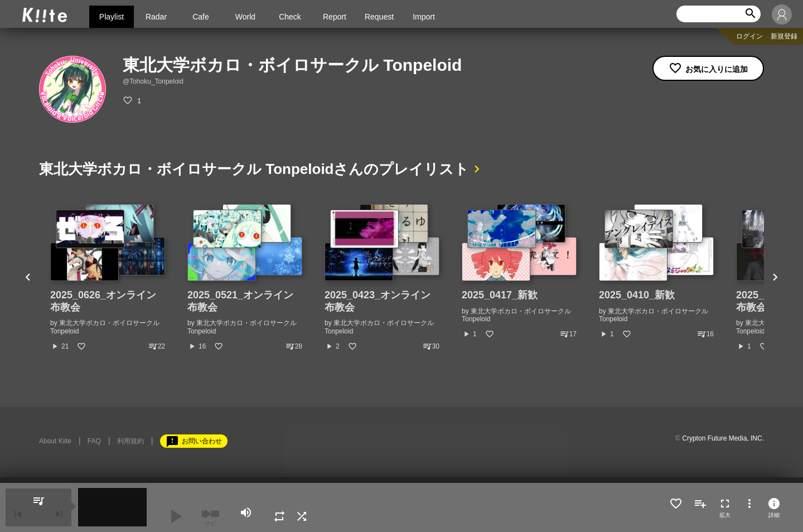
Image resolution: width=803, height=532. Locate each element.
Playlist (112, 17)
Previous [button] (28, 278)
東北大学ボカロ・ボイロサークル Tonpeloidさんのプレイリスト (254, 169)
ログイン (749, 36)
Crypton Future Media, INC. (723, 438)
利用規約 (130, 441)
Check (290, 17)
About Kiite (55, 441)
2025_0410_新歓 (637, 295)
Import (424, 17)
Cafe (201, 17)
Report (335, 17)
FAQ (94, 441)
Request (379, 17)
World (245, 17)
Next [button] (775, 278)
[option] (108, 278)
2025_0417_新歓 (500, 295)
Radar (156, 17)
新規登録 (784, 36)
